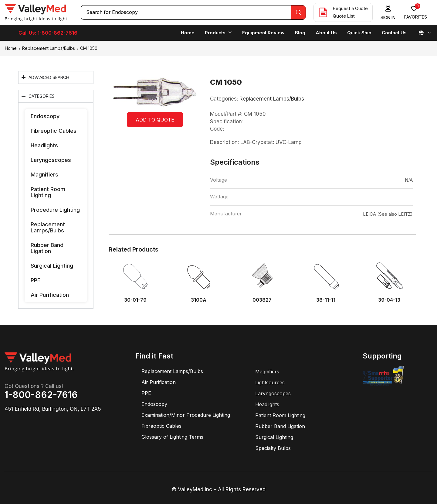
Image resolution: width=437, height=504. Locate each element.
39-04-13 (389, 300)
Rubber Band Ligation (47, 248)
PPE (36, 280)
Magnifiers (44, 175)
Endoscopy (45, 116)
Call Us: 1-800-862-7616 (48, 33)
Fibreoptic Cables (54, 131)
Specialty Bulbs (273, 448)
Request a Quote (350, 8)
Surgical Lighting (52, 266)
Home (11, 48)
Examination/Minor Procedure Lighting (186, 415)
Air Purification (50, 295)
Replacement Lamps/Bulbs (49, 48)
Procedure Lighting (55, 210)
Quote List (344, 16)
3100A (199, 300)
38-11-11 (326, 300)
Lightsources (270, 382)
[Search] (298, 12)
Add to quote (155, 120)
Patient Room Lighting (48, 192)
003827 (262, 300)
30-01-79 (135, 300)
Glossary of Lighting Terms (172, 437)
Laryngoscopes (51, 160)
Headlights (44, 145)
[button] (388, 13)
